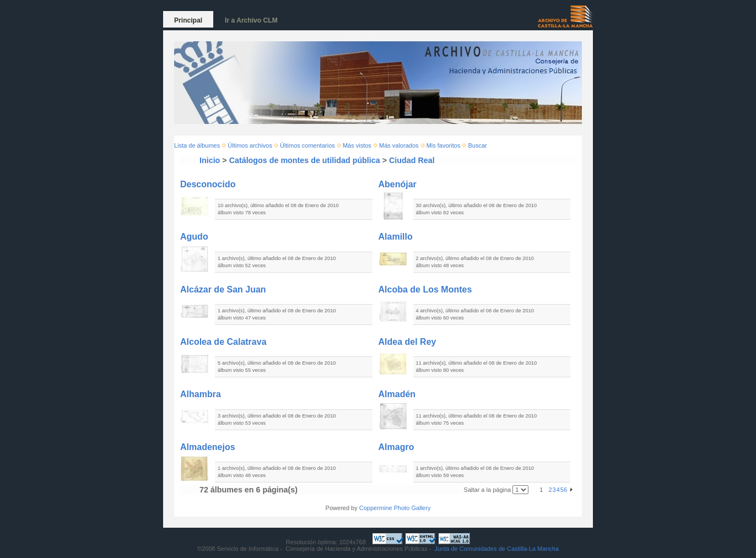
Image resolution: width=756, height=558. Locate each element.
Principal (188, 20)
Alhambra (201, 394)
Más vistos (357, 145)
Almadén (397, 394)
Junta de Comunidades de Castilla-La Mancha (496, 549)
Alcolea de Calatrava (223, 342)
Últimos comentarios (307, 145)
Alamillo (396, 237)
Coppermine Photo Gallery (395, 508)
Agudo (194, 237)
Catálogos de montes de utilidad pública (305, 160)
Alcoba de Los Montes (425, 289)
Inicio (210, 160)
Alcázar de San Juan (223, 289)
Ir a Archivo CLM (251, 20)
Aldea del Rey (407, 342)
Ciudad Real (412, 160)
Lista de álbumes (197, 145)
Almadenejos (208, 447)
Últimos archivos (250, 145)
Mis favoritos (444, 145)
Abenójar (398, 184)
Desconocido (208, 184)
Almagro (396, 447)
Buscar (478, 145)
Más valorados (399, 145)
